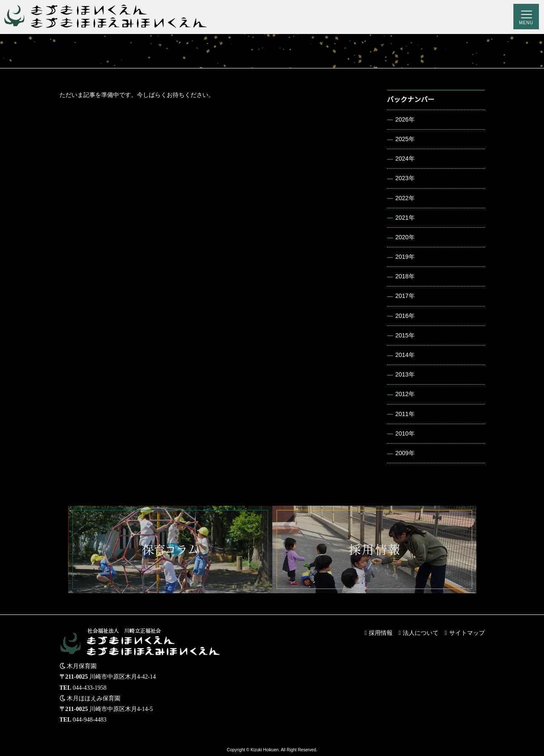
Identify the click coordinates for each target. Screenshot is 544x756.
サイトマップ (467, 633)
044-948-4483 (90, 720)
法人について (421, 633)
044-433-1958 (90, 688)
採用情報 (381, 633)
